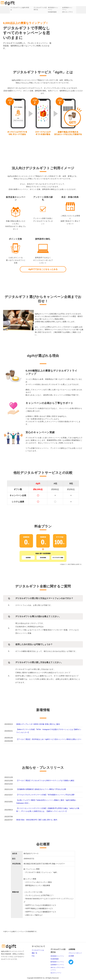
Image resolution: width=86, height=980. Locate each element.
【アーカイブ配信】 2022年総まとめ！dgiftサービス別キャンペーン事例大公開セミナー (49, 739)
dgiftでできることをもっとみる (43, 269)
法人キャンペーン (56, 973)
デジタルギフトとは (11, 8)
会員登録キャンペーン (57, 965)
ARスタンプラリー (71, 12)
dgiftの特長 (22, 8)
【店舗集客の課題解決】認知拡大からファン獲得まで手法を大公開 (41, 789)
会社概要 (71, 956)
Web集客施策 (53, 12)
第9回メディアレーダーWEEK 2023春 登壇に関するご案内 (38, 724)
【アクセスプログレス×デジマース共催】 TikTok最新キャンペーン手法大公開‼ (45, 795)
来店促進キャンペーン (57, 956)
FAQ (33, 956)
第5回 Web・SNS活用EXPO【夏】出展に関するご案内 (37, 820)
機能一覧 (34, 953)
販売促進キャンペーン (57, 962)
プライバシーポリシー (75, 953)
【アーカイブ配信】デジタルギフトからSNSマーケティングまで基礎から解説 (45, 781)
